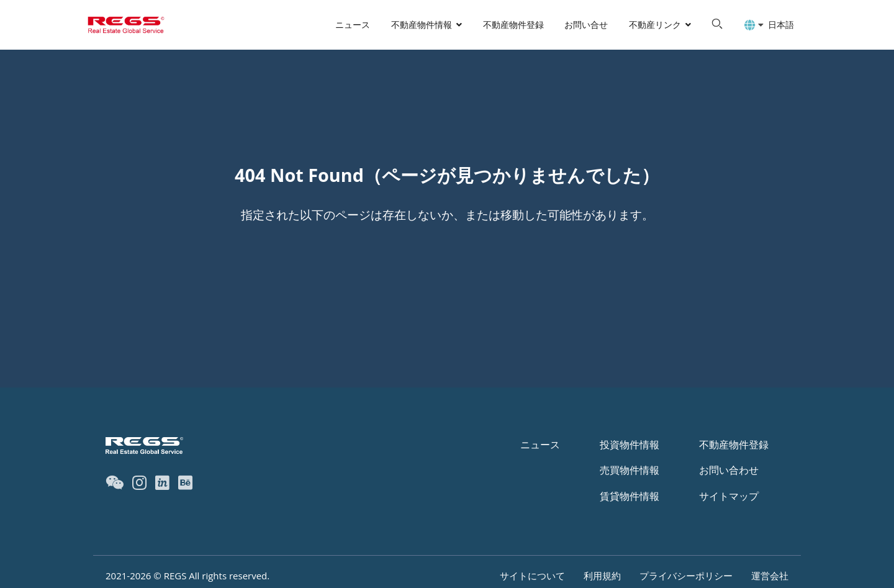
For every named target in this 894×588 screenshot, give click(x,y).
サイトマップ (729, 496)
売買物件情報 (630, 470)
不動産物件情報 (422, 25)
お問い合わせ (729, 470)
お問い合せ (586, 25)
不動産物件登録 (513, 25)
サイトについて (532, 576)
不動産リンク (655, 25)
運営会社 (770, 576)
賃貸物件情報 (630, 496)
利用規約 (602, 576)
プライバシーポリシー (686, 576)
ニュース (353, 25)
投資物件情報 (630, 445)
